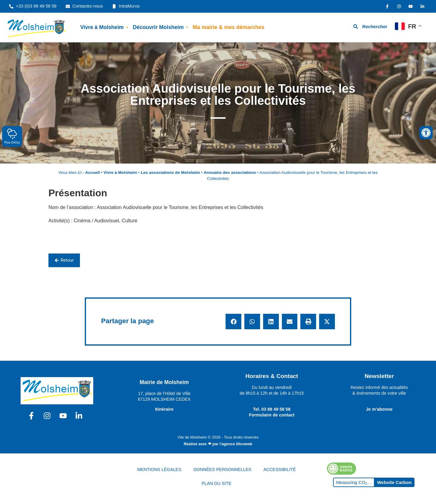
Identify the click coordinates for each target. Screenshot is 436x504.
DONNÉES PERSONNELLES (222, 469)
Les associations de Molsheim (170, 172)
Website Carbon (394, 482)
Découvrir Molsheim (158, 27)
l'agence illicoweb (236, 444)
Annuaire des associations (230, 172)
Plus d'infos (12, 136)
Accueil (92, 172)
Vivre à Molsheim (102, 27)
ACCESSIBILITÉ (280, 469)
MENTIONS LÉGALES (159, 469)
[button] (233, 322)
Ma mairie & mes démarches (229, 27)
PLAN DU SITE (216, 483)
